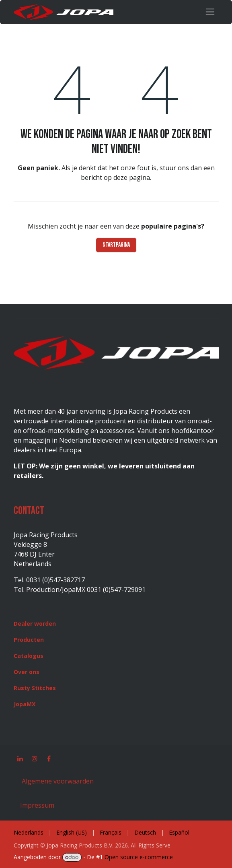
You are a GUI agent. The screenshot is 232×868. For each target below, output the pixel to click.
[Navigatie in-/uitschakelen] (210, 12)
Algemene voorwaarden (57, 781)
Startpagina (116, 245)
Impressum (37, 805)
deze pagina (132, 177)
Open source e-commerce (139, 857)
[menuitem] (29, 832)
